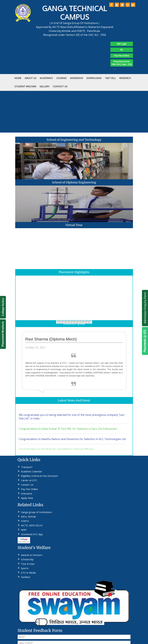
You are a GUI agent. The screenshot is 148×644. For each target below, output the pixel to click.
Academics (46, 78)
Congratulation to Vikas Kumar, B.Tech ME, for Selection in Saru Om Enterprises (68, 431)
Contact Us (27, 485)
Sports (25, 568)
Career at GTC (29, 480)
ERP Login (122, 44)
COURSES (61, 78)
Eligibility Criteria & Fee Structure (39, 476)
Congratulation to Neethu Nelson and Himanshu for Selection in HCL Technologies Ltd (72, 442)
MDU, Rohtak (28, 517)
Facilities (26, 577)
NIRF (24, 530)
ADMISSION (76, 78)
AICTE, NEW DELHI (32, 525)
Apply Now (27, 498)
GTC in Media (28, 573)
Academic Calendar (31, 471)
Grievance (27, 493)
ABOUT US (30, 78)
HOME (18, 78)
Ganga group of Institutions (36, 512)
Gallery (44, 86)
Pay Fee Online (122, 56)
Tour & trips (28, 564)
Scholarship (27, 559)
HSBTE (25, 521)
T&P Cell (110, 78)
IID (122, 50)
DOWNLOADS (94, 78)
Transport (27, 467)
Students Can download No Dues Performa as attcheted (53, 407)
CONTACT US (60, 86)
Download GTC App (32, 534)
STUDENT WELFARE (25, 86)
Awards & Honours (32, 555)
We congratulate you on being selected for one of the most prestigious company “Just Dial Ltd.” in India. (72, 419)
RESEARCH (125, 78)
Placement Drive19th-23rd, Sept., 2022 (122, 63)
